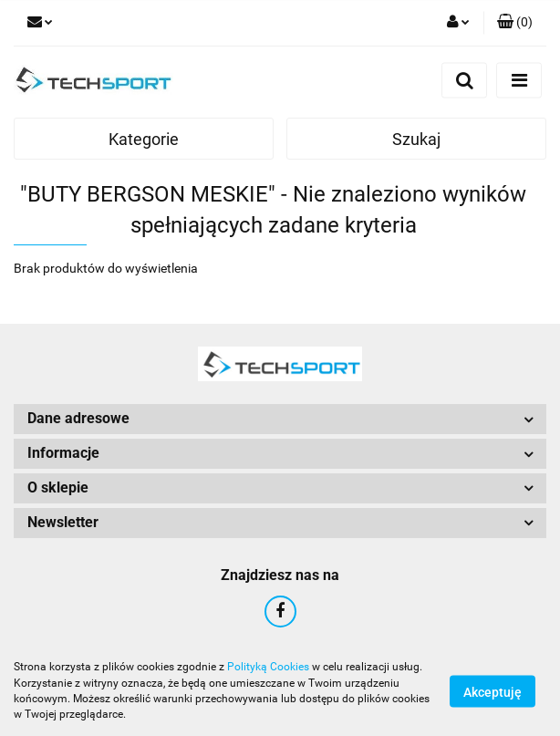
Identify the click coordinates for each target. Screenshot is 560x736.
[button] (515, 23)
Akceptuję (493, 691)
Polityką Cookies (268, 667)
